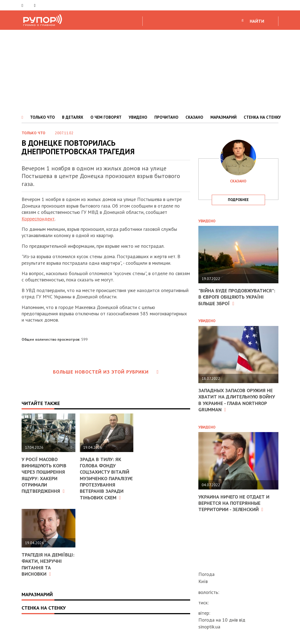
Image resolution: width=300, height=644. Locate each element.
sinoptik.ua (209, 627)
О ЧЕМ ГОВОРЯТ (106, 117)
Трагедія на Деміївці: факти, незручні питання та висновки (48, 564)
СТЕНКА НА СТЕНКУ (262, 117)
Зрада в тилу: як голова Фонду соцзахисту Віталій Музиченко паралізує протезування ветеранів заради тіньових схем (106, 478)
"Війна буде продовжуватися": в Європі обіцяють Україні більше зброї (237, 297)
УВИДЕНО (138, 117)
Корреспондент (38, 219)
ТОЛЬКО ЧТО (42, 117)
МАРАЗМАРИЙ (223, 117)
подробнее (238, 200)
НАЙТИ (257, 21)
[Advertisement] (150, 71)
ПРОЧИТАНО (166, 117)
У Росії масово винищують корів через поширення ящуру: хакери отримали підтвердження (44, 475)
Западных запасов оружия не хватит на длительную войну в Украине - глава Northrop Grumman (237, 400)
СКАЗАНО (194, 117)
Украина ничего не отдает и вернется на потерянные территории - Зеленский (234, 503)
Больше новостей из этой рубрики (106, 372)
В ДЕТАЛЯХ (73, 117)
